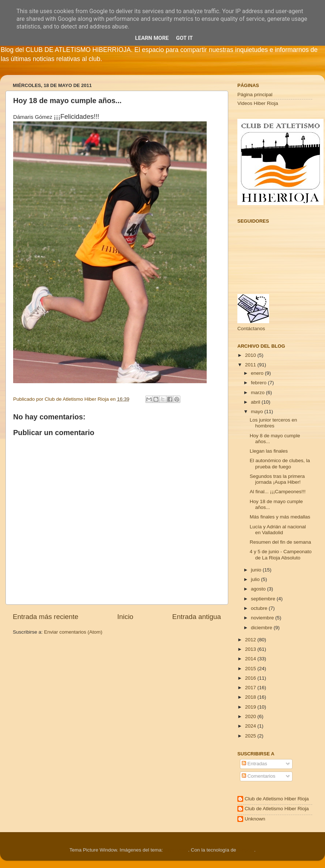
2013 (251, 649)
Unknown (255, 819)
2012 (251, 640)
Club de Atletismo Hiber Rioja (277, 799)
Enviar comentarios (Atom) (73, 632)
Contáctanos (251, 329)
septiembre (264, 599)
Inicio (125, 617)
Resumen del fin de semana (280, 542)
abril (256, 402)
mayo (258, 412)
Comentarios (259, 776)
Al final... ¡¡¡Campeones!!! (278, 492)
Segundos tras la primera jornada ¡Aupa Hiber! (277, 479)
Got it (184, 38)
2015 (251, 669)
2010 (251, 355)
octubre (260, 608)
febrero (259, 383)
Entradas (255, 764)
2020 (251, 716)
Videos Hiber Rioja (258, 103)
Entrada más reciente (46, 617)
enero (258, 373)
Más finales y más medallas (280, 517)
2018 (251, 697)
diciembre (262, 628)
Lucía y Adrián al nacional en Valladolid (278, 530)
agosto (259, 589)
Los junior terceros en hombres (274, 423)
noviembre (263, 618)
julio (256, 579)
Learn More (152, 38)
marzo (258, 393)
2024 (251, 726)
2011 (251, 365)
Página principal (255, 95)
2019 (251, 707)
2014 (251, 659)
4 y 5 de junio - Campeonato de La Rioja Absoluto (281, 554)
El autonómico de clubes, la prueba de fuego (280, 463)
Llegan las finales (269, 451)
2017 (251, 688)
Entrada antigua (197, 617)
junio (257, 570)
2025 (251, 736)
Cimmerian (176, 850)
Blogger (246, 850)
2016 (251, 678)
